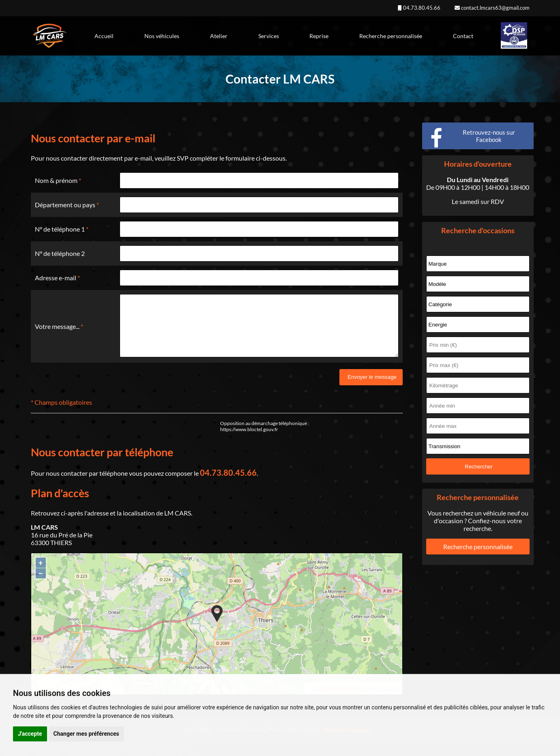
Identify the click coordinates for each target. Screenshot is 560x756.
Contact (463, 36)
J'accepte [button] (30, 734)
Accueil (104, 36)
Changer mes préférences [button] (86, 734)
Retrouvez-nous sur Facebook (489, 136)
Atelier (219, 36)
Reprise (319, 36)
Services (269, 36)
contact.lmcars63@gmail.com (495, 8)
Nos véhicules (162, 36)
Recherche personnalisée (391, 36)
